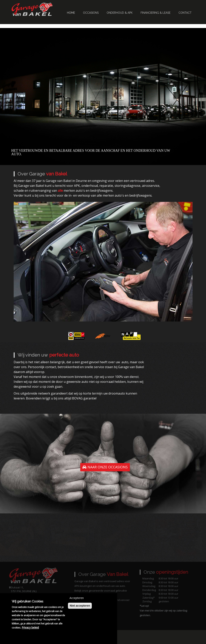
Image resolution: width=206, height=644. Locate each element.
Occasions (91, 13)
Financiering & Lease (156, 13)
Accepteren (77, 598)
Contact (185, 13)
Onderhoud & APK (120, 13)
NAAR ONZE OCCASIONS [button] (105, 467)
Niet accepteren (80, 606)
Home (71, 13)
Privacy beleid (30, 627)
